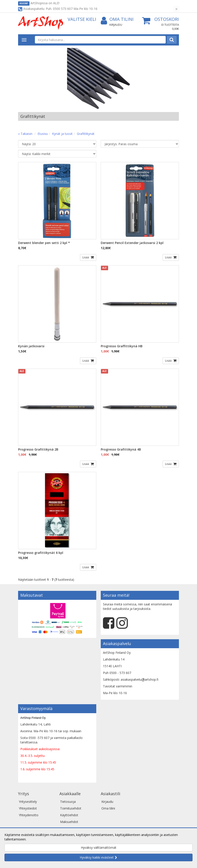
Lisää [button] (86, 257)
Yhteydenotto (29, 815)
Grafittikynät (86, 134)
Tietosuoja (68, 802)
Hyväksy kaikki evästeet (97, 857)
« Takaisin (25, 134)
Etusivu (43, 134)
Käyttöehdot (69, 815)
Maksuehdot (69, 822)
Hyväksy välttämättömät (99, 847)
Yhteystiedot (28, 808)
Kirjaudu (116, 25)
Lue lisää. (34, 839)
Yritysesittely (28, 802)
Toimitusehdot (71, 808)
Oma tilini (117, 19)
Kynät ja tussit (62, 134)
